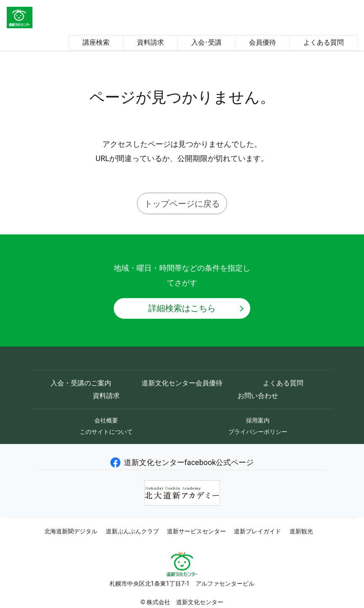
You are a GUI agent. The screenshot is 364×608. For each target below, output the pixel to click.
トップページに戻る (182, 204)
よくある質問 (324, 42)
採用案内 (258, 420)
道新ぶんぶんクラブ (132, 531)
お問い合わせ (258, 396)
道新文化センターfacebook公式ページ (182, 462)
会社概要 (106, 420)
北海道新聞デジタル (71, 531)
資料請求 (150, 42)
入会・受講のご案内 (81, 383)
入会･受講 (206, 42)
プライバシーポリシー (258, 432)
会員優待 (262, 42)
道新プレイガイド (257, 531)
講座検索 (96, 42)
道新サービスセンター (196, 531)
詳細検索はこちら (182, 308)
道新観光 (301, 531)
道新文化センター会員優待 (182, 383)
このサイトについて (106, 432)
